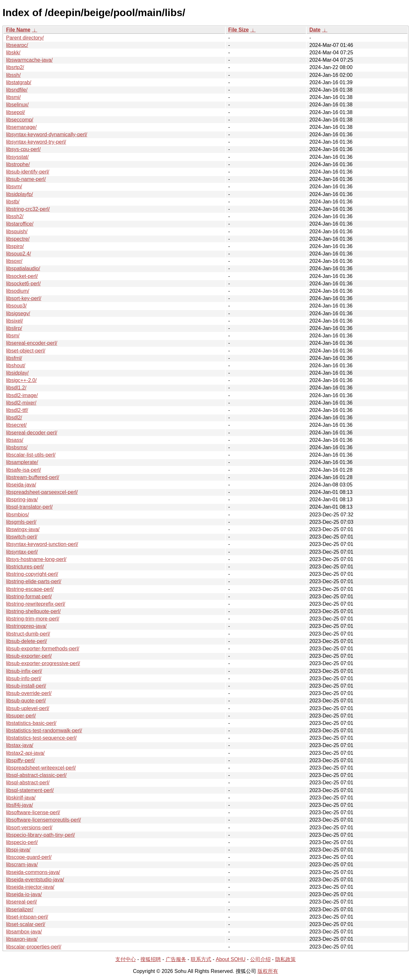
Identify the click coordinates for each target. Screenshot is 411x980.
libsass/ (15, 440)
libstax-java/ (20, 745)
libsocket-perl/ (22, 276)
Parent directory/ (25, 38)
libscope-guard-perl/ (29, 857)
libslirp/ (14, 328)
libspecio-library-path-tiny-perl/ (40, 835)
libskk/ (13, 53)
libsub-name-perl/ (26, 179)
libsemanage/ (21, 127)
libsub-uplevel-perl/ (28, 708)
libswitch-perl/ (22, 537)
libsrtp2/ (15, 67)
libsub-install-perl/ (26, 686)
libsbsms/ (17, 447)
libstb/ (13, 202)
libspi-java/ (18, 850)
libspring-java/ (22, 499)
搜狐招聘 (151, 959)
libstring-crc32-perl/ (28, 209)
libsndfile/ (17, 90)
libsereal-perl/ (22, 902)
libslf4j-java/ (20, 805)
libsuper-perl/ (21, 716)
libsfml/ (14, 358)
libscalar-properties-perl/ (34, 947)
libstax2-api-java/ (25, 753)
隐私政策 (285, 959)
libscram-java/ (22, 864)
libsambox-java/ (24, 932)
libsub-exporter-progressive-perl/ (43, 663)
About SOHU (231, 959)
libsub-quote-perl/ (26, 701)
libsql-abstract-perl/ (28, 783)
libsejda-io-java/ (24, 894)
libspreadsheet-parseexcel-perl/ (42, 492)
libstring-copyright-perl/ (32, 574)
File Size (239, 30)
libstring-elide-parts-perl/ (34, 581)
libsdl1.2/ (16, 388)
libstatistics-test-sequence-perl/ (41, 738)
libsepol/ (16, 112)
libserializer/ (20, 909)
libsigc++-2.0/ (21, 380)
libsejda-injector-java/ (30, 887)
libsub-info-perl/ (24, 678)
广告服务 (176, 959)
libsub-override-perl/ (29, 693)
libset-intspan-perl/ (27, 917)
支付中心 (126, 959)
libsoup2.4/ (18, 254)
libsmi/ (13, 97)
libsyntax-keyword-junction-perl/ (42, 544)
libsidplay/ (17, 373)
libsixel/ (14, 321)
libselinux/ (17, 105)
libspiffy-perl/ (21, 760)
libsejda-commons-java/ (33, 872)
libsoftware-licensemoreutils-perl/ (44, 820)
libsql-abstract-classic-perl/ (36, 775)
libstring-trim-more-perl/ (33, 619)
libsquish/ (17, 232)
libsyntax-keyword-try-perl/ (36, 142)
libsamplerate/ (22, 462)
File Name (18, 30)
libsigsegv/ (18, 313)
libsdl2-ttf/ (17, 410)
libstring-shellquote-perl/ (33, 611)
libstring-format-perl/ (29, 597)
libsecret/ (16, 425)
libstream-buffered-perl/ (33, 477)
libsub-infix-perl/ (24, 671)
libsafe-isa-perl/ (23, 470)
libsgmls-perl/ (21, 522)
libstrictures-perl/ (25, 567)
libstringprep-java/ (26, 626)
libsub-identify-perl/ (28, 172)
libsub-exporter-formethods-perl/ (43, 649)
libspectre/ (18, 239)
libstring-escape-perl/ (30, 589)
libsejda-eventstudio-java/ (35, 880)
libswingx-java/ (23, 529)
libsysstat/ (17, 157)
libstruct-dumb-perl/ (28, 634)
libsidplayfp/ (20, 194)
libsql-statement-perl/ (30, 790)
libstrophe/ (18, 164)
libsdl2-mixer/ (21, 403)
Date (315, 30)
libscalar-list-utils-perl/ (31, 455)
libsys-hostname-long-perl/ (36, 559)
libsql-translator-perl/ (29, 507)
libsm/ (13, 336)
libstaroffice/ (20, 224)
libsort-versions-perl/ (29, 828)
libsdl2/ (14, 418)
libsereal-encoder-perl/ (32, 343)
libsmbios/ (17, 515)
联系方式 (201, 959)
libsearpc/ (17, 45)
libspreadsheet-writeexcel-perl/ (41, 768)
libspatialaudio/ (23, 268)
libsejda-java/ (21, 485)
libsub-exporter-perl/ (29, 656)
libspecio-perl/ (22, 842)
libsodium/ (18, 291)
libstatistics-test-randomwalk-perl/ (44, 731)
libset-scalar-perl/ (26, 924)
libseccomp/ (20, 120)
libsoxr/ (14, 261)
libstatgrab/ (19, 82)
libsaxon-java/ (22, 939)
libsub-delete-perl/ (26, 641)
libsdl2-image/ (22, 395)
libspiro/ (15, 246)
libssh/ (13, 75)
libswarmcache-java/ (29, 60)
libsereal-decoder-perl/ (32, 433)
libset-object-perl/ (26, 351)
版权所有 (268, 971)
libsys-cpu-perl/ (23, 149)
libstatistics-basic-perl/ (31, 723)
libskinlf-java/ (21, 798)
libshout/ (16, 365)
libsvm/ (14, 187)
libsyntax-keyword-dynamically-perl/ (47, 134)
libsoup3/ (16, 306)
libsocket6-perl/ (23, 284)
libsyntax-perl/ (22, 552)
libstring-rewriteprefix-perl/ (36, 604)
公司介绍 (260, 959)
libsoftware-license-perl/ (33, 812)
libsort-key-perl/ (24, 298)
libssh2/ (15, 216)
